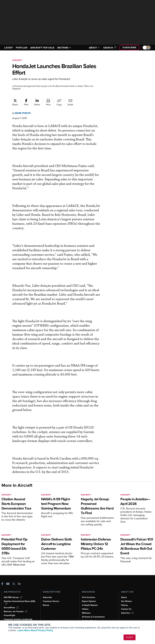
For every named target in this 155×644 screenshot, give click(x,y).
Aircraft (18, 60)
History (125, 605)
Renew (46, 605)
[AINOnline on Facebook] (2, 584)
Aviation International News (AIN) (20, 602)
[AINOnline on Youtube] (8, 584)
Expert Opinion (89, 601)
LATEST (9, 46)
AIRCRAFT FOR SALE (41, 48)
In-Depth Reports (90, 605)
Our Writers (127, 601)
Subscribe (129, 47)
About (124, 597)
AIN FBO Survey (13, 597)
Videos (85, 609)
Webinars (87, 613)
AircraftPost (11, 608)
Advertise (127, 613)
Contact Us (126, 609)
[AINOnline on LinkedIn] (19, 584)
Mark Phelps (24, 113)
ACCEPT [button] (130, 637)
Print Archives (89, 597)
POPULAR (23, 46)
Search (108, 48)
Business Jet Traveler (16, 611)
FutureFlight (10, 615)
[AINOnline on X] (14, 584)
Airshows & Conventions (94, 617)
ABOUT (93, 48)
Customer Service (51, 601)
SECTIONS (68, 48)
